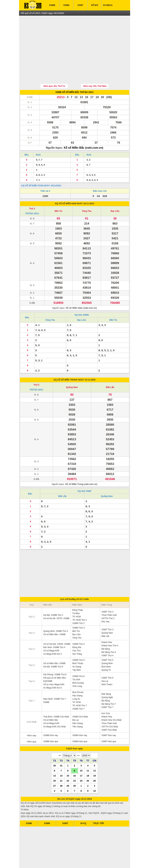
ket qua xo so (34, 861)
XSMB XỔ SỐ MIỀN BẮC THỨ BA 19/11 (74, 76)
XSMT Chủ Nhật (109, 714)
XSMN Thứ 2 (78, 607)
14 (61, 759)
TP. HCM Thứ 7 (80, 689)
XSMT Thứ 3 (107, 613)
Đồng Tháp (77, 594)
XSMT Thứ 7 (107, 691)
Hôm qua (32, 725)
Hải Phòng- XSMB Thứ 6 (55, 658)
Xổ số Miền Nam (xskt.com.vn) (81, 292)
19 (95, 759)
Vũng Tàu (87, 195)
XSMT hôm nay (109, 719)
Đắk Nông (106, 678)
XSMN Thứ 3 (78, 612)
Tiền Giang (77, 710)
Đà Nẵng (106, 633)
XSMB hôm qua (51, 725)
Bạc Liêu (115, 195)
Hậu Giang (77, 679)
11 (88, 754)
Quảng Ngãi (107, 681)
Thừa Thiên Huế (109, 599)
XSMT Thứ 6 (107, 662)
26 (95, 764)
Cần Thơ (76, 634)
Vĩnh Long (77, 670)
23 (74, 764)
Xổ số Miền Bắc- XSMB (54, 618)
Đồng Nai (77, 631)
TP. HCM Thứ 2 (80, 604)
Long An (76, 683)
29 (68, 770)
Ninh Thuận (107, 668)
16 (74, 759)
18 (88, 759)
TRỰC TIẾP (99, 807)
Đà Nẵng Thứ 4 (109, 636)
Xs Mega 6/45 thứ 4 (52, 638)
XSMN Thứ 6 (78, 660)
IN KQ (83, 807)
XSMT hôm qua (109, 725)
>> (78, 739)
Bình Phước (78, 676)
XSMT (80, 5)
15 (68, 759)
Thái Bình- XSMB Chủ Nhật (56, 701)
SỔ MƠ (94, 5)
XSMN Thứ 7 (78, 693)
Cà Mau (76, 597)
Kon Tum (106, 697)
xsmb (44, 861)
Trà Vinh (76, 663)
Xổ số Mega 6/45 (51, 634)
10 (81, 754)
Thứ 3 (32, 192)
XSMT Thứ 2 (107, 596)
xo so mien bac (70, 861)
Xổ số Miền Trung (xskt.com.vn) (81, 468)
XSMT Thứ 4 (107, 639)
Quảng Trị (106, 654)
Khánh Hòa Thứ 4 (110, 629)
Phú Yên (106, 606)
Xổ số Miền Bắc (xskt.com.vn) (83, 132)
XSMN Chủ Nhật (80, 701)
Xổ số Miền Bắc (51, 704)
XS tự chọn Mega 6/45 (54, 668)
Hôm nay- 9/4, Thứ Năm (95, 70)
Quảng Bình (107, 647)
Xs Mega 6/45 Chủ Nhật (55, 710)
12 (95, 754)
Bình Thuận (78, 647)
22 (68, 764)
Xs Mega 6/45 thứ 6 (52, 672)
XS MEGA (108, 5)
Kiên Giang (77, 707)
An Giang (77, 650)
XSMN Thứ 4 (78, 628)
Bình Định (106, 650)
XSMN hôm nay (80, 719)
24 (81, 764)
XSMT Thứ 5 (107, 644)
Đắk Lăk (105, 620)
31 (61, 749)
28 (61, 770)
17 (81, 759)
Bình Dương (78, 667)
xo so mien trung (86, 861)
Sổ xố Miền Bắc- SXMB (54, 647)
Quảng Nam (72, 371)
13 (54, 759)
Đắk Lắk (110, 371)
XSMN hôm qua (80, 725)
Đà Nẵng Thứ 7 (109, 688)
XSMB (52, 5)
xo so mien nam (55, 861)
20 (54, 764)
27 (54, 770)
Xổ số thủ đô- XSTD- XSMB (56, 602)
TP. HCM (77, 600)
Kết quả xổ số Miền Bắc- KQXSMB (55, 663)
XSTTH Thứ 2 (108, 602)
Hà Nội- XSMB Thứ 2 (53, 599)
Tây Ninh (77, 654)
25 (88, 764)
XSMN (66, 5)
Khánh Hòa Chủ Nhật (112, 704)
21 (61, 764)
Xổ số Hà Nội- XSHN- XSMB (57, 628)
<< (60, 739)
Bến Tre (58, 195)
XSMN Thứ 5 (78, 644)
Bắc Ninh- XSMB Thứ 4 (54, 631)
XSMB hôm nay (51, 719)
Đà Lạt (75, 704)
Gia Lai (105, 665)
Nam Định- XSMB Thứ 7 (55, 683)
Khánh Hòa (107, 626)
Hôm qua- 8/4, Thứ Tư (54, 70)
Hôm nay (32, 719)
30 (54, 749)
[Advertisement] (75, 42)
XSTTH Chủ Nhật (110, 710)
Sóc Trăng (77, 638)
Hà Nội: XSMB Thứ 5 (53, 650)
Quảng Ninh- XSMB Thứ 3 (56, 615)
